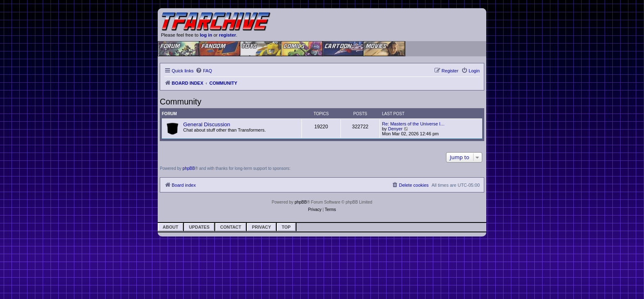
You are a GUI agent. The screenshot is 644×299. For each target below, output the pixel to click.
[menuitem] (204, 71)
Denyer (395, 129)
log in (206, 35)
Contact (231, 227)
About (170, 227)
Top (286, 227)
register (228, 35)
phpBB (189, 168)
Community (181, 102)
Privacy (261, 227)
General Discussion (207, 124)
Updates (199, 227)
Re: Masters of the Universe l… (413, 124)
